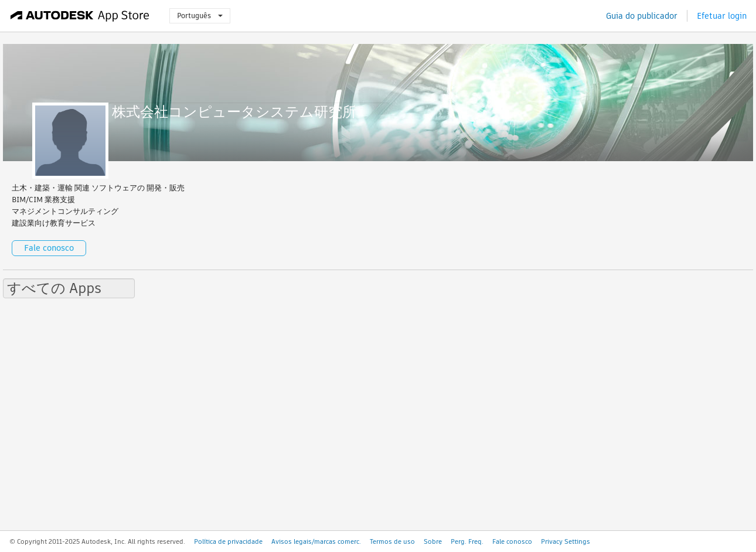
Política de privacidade (228, 541)
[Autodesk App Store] (80, 16)
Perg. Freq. (467, 541)
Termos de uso (392, 541)
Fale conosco (49, 248)
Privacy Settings (566, 541)
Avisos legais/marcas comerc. (316, 541)
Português (200, 16)
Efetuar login (722, 16)
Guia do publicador (642, 16)
